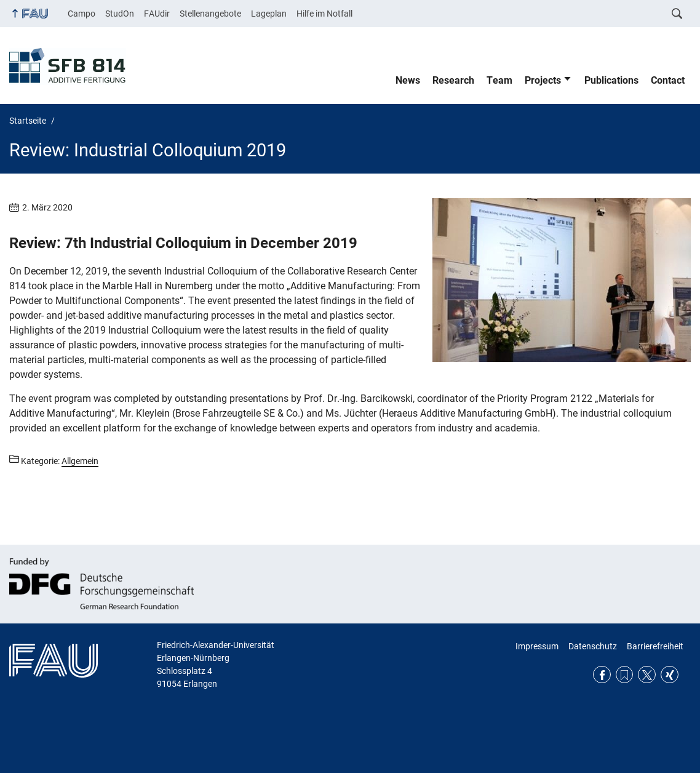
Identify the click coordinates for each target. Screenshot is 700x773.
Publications (611, 80)
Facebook (602, 675)
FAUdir (157, 14)
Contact (668, 80)
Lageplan (269, 14)
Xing (670, 675)
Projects (543, 80)
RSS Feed (625, 675)
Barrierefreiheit (655, 646)
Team (499, 80)
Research (453, 80)
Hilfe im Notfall (324, 14)
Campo (82, 14)
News (408, 80)
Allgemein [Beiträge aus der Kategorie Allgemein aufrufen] (80, 461)
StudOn (120, 14)
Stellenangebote (210, 14)
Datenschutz (593, 646)
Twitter (647, 675)
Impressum (537, 646)
